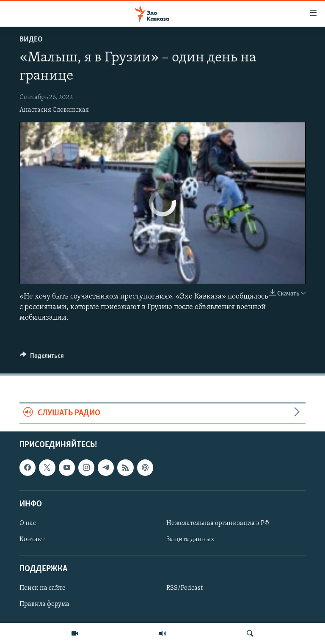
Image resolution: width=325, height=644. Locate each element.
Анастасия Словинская (54, 110)
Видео (31, 40)
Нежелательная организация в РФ (218, 523)
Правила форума (44, 604)
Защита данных (190, 539)
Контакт (32, 539)
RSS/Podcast (185, 588)
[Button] (42, 358)
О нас (28, 523)
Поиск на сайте (43, 588)
